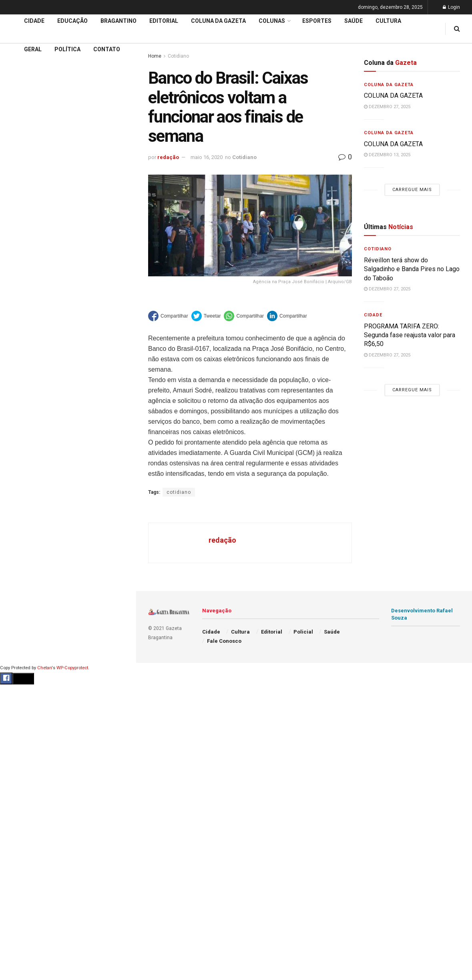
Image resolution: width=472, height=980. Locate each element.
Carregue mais (68, 144)
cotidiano (179, 492)
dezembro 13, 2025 (387, 155)
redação (168, 157)
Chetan (44, 668)
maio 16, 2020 (207, 157)
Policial (303, 632)
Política (67, 49)
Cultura (388, 21)
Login (451, 7)
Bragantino (119, 21)
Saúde (353, 21)
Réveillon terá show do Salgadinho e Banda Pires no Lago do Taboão (412, 269)
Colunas (272, 21)
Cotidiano (244, 157)
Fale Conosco (224, 641)
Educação (21, 223)
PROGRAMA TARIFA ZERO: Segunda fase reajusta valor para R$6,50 (410, 335)
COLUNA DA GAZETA (394, 96)
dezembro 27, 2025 (387, 107)
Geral (33, 49)
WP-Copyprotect (72, 668)
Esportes (317, 21)
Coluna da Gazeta (31, 254)
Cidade (18, 208)
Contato (107, 49)
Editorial (19, 238)
